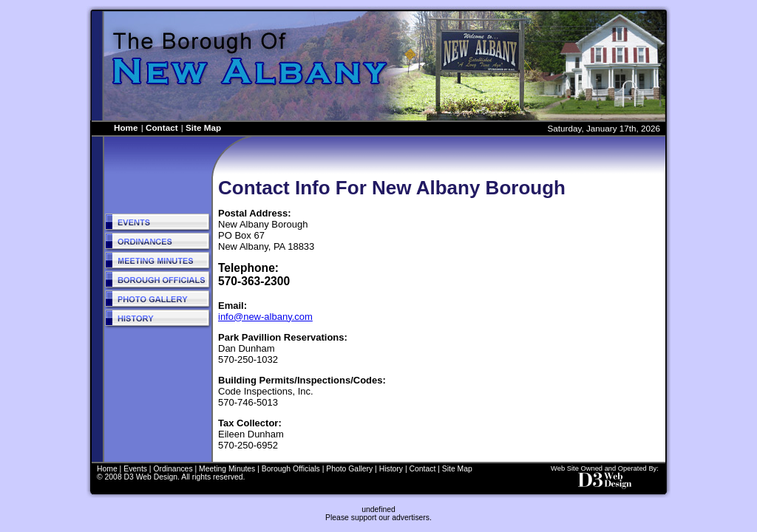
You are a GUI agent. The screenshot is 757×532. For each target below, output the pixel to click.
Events (135, 469)
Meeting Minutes (227, 469)
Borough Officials (291, 469)
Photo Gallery (349, 469)
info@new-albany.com (265, 317)
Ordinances (173, 469)
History (391, 469)
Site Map (203, 127)
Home (126, 127)
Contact (162, 127)
